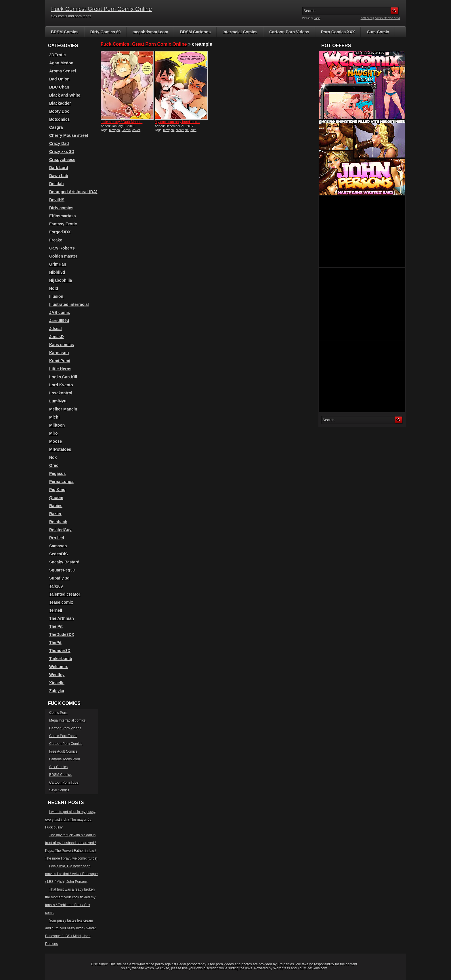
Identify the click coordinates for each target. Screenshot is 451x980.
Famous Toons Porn (65, 759)
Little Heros (60, 369)
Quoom (56, 498)
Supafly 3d (59, 578)
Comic (126, 130)
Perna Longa (61, 482)
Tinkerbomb (61, 659)
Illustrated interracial (69, 304)
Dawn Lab (59, 176)
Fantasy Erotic (63, 224)
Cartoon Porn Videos (289, 32)
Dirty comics (61, 208)
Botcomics (60, 119)
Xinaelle (57, 683)
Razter (55, 514)
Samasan (58, 546)
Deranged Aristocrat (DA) (73, 192)
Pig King (57, 490)
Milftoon (57, 425)
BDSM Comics (65, 32)
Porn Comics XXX (338, 32)
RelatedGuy (60, 530)
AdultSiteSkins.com (312, 968)
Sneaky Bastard (64, 562)
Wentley (57, 675)
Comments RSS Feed (387, 18)
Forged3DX (60, 232)
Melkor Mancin (63, 409)
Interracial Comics (240, 32)
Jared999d (59, 321)
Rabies (56, 506)
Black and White (65, 95)
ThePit (55, 643)
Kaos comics (62, 345)
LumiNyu (58, 401)
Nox (53, 457)
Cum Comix (378, 32)
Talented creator (65, 594)
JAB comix (60, 312)
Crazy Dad (59, 143)
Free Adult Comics (63, 751)
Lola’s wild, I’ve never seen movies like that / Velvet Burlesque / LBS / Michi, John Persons (71, 874)
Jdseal (56, 329)
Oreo (54, 465)
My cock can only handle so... (177, 122)
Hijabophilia (61, 280)
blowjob (114, 130)
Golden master (63, 256)
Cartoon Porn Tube (64, 783)
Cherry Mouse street (69, 135)
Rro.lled (57, 538)
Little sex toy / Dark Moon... (122, 122)
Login (317, 18)
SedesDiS (59, 554)
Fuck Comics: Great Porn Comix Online (102, 9)
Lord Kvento (61, 385)
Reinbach (58, 522)
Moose (56, 441)
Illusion (56, 296)
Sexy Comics (59, 790)
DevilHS (57, 200)
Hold (54, 288)
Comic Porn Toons (63, 736)
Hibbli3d (57, 272)
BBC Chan (59, 87)
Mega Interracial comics (67, 720)
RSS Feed (367, 18)
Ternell (56, 610)
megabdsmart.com (150, 32)
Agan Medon (61, 63)
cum (193, 130)
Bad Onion (59, 79)
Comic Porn (58, 713)
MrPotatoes (60, 449)
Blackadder (60, 103)
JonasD (57, 337)
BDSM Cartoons (195, 32)
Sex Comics (58, 767)
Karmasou (59, 353)
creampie (182, 130)
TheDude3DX (62, 634)
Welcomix (59, 667)
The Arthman (62, 618)
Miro (53, 433)
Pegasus (58, 473)
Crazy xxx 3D (62, 151)
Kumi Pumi (60, 361)
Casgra (56, 127)
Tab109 (56, 586)
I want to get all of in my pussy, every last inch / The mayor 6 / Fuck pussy (71, 820)
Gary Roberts (62, 248)
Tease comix (61, 602)
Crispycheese (62, 160)
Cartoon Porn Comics (66, 744)
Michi (54, 417)
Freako (56, 240)
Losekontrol (61, 393)
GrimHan (58, 264)
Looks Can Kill (63, 377)
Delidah (57, 184)
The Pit (56, 626)
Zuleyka (57, 691)
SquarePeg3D (62, 570)
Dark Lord (59, 168)
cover (136, 130)
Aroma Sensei (63, 71)
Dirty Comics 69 (106, 32)
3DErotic (58, 55)
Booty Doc (59, 111)
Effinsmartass (63, 216)
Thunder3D (60, 651)
